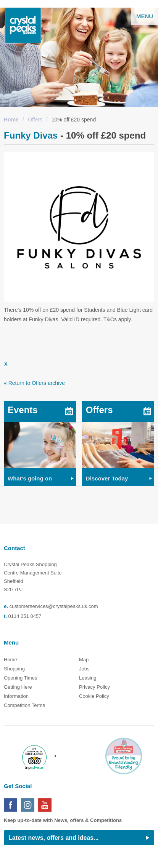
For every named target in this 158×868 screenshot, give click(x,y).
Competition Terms (24, 705)
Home (11, 120)
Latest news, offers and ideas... (54, 838)
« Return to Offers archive (34, 383)
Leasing (88, 678)
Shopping (14, 669)
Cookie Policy (94, 696)
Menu (145, 16)
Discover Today (107, 478)
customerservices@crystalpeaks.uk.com (53, 606)
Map (84, 660)
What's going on (30, 478)
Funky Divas (31, 135)
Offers (35, 120)
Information (16, 696)
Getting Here (18, 687)
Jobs (84, 669)
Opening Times (20, 678)
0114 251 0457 (25, 616)
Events (23, 410)
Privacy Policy (94, 687)
